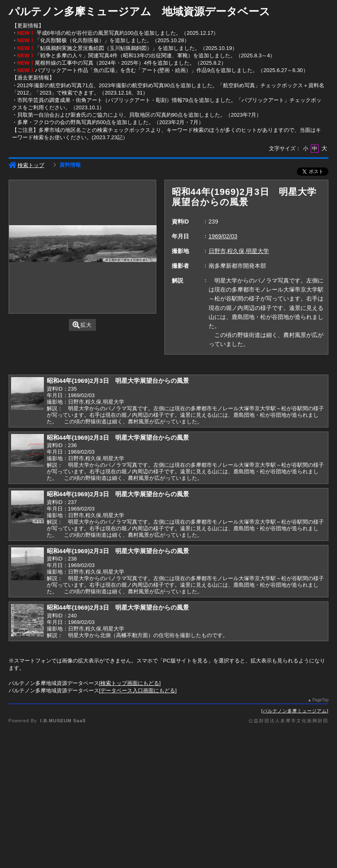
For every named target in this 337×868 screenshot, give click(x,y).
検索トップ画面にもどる (130, 683)
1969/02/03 (223, 236)
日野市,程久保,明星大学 (239, 251)
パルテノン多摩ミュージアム (295, 711)
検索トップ (26, 165)
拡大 (82, 325)
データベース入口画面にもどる (138, 691)
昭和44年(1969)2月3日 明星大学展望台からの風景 (118, 381)
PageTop (320, 700)
